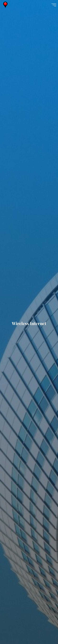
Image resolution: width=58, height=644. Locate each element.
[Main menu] (54, 5)
